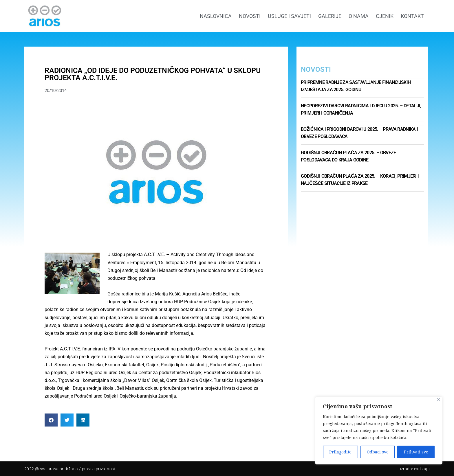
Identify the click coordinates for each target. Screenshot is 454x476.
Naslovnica (216, 16)
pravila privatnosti (99, 469)
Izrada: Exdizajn (415, 469)
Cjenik (385, 16)
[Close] (439, 399)
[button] (51, 420)
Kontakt (412, 16)
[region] (379, 431)
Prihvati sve (416, 452)
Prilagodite (340, 452)
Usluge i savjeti (289, 16)
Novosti (250, 16)
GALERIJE (330, 16)
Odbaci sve (378, 452)
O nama (359, 16)
